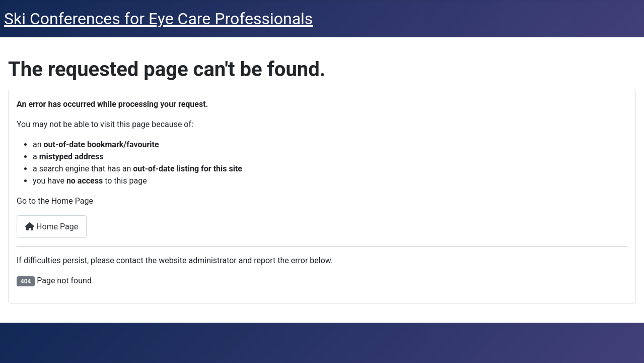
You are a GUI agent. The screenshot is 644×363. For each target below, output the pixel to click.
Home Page (52, 227)
